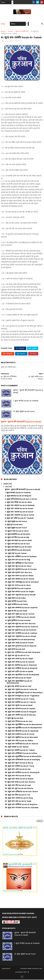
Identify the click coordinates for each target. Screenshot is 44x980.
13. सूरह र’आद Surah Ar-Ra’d (17, 531)
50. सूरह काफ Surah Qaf (15, 649)
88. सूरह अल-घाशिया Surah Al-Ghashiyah (22, 773)
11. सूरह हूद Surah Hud (14, 525)
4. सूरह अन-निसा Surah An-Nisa (18, 503)
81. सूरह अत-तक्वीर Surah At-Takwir (20, 750)
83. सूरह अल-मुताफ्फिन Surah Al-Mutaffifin (23, 757)
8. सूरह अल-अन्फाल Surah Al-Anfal (19, 515)
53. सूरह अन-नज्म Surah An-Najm (19, 659)
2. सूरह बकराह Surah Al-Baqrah (18, 496)
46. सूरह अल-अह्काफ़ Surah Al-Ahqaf (21, 637)
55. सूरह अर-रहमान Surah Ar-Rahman (21, 665)
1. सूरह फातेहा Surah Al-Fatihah (26, 401)
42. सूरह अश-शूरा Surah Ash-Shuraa (20, 624)
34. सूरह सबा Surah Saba (15, 598)
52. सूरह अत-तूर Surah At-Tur (17, 656)
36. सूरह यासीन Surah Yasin (16, 605)
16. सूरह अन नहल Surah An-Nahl (18, 541)
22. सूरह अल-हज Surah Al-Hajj (17, 560)
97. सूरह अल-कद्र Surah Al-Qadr (18, 801)
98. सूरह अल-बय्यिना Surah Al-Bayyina (21, 805)
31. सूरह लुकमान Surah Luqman (18, 589)
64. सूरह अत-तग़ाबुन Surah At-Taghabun (22, 696)
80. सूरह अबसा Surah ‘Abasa (17, 747)
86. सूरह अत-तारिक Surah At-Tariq (19, 766)
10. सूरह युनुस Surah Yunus (16, 522)
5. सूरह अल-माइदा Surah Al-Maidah (20, 506)
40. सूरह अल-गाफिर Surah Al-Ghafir (20, 618)
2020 (6, 484)
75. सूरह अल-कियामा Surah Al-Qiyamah (22, 731)
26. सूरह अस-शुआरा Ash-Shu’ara (18, 573)
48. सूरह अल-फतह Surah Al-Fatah (19, 643)
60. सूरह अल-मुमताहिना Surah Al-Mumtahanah (19, 682)
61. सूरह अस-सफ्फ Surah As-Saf (18, 687)
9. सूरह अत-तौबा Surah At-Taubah (19, 518)
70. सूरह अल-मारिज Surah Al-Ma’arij (20, 715)
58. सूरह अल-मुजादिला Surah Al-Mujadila (22, 675)
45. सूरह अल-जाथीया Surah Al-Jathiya (21, 633)
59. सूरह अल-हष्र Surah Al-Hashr (18, 678)
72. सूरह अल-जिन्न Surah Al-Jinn (19, 722)
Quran (10, 32)
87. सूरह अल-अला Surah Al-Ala (18, 770)
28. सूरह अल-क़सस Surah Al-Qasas (20, 579)
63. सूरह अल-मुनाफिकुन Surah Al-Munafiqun (24, 693)
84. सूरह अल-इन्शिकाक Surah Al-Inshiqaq (22, 760)
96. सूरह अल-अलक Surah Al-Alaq (19, 798)
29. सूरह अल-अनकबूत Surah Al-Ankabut (22, 582)
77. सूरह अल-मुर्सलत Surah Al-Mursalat (21, 738)
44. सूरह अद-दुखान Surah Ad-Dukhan (21, 630)
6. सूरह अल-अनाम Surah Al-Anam (19, 509)
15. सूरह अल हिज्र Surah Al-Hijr (17, 538)
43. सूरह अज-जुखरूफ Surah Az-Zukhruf (22, 627)
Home (3, 24)
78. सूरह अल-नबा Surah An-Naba (19, 741)
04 (7, 487)
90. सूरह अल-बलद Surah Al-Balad (19, 779)
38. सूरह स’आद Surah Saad (16, 611)
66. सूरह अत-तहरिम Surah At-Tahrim (20, 702)
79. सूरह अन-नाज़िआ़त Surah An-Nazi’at (22, 744)
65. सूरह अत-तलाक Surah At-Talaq (20, 699)
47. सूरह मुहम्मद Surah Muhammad (20, 640)
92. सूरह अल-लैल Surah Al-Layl (18, 786)
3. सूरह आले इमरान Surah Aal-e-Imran (21, 499)
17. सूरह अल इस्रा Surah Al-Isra (17, 544)
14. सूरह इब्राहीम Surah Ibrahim (18, 534)
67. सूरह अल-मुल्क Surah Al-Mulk (19, 706)
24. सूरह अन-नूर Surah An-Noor (18, 566)
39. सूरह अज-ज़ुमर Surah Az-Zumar (20, 614)
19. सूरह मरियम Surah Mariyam (18, 550)
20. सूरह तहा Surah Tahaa (16, 554)
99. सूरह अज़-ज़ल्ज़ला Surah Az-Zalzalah (22, 808)
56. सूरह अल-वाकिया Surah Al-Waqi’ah (21, 669)
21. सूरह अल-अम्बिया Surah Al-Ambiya (21, 557)
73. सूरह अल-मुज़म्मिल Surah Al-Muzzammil (23, 725)
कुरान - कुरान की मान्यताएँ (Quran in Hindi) (21, 422)
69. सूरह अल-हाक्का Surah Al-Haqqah (21, 712)
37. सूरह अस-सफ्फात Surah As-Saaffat (21, 608)
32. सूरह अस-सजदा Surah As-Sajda (20, 592)
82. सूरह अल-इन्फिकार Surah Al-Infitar (21, 754)
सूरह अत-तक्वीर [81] (22, 32)
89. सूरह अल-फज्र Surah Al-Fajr (18, 776)
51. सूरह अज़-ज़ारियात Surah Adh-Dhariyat (23, 653)
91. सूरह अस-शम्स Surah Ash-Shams (20, 782)
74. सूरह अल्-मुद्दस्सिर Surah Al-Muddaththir (23, 728)
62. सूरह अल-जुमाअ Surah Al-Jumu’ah (21, 690)
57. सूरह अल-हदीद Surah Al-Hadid (19, 672)
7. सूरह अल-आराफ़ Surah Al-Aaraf (19, 512)
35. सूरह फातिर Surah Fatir (16, 602)
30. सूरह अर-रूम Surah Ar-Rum (18, 586)
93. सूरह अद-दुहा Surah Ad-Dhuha (19, 789)
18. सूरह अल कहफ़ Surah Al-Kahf (18, 547)
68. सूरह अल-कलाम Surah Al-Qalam (20, 709)
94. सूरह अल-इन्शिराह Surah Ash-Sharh (21, 792)
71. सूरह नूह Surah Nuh (14, 719)
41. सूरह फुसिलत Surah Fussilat (18, 621)
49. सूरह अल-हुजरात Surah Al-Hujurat (21, 646)
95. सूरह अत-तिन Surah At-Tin (18, 795)
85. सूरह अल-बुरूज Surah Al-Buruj (19, 763)
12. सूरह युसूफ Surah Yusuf (24, 412)
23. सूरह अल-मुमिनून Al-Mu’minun (19, 563)
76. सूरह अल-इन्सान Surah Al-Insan (20, 734)
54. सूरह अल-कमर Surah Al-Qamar (20, 662)
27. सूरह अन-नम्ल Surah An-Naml (19, 576)
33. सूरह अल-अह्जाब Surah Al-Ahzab (20, 595)
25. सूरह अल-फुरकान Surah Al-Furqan (21, 570)
